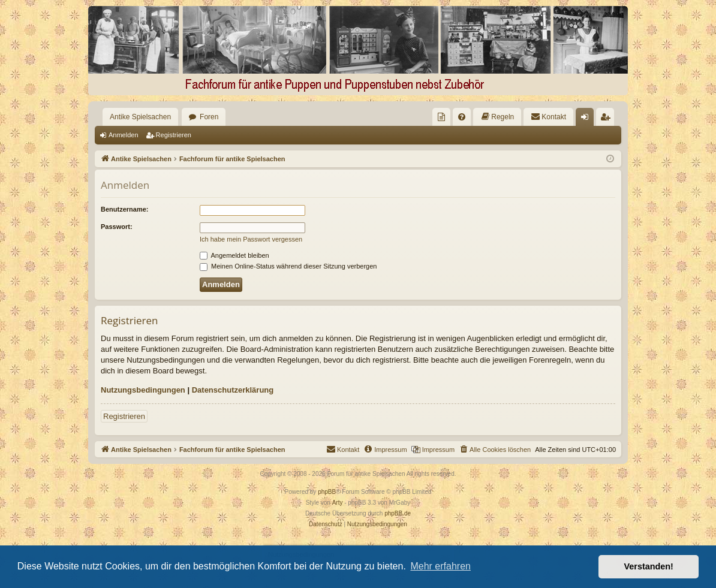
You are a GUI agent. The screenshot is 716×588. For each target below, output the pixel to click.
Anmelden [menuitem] (587, 119)
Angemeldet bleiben (234, 255)
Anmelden (124, 135)
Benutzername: (124, 209)
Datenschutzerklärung (233, 390)
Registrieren (174, 135)
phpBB (327, 492)
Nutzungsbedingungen (143, 390)
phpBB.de (398, 513)
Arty (338, 503)
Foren (209, 117)
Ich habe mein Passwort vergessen (251, 239)
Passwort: (117, 227)
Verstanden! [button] (649, 566)
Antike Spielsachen (140, 117)
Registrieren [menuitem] (608, 119)
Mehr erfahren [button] (440, 566)
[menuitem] (441, 117)
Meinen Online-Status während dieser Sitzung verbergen (288, 266)
